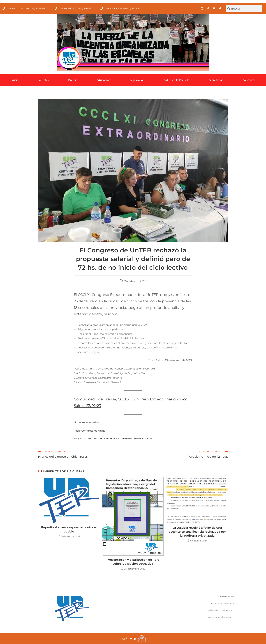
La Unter (43, 80)
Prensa (73, 80)
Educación (104, 80)
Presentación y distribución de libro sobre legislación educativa (133, 562)
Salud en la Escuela (177, 80)
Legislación (137, 80)
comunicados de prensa (117, 438)
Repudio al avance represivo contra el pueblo (69, 529)
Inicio (15, 80)
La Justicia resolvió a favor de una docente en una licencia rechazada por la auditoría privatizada (197, 532)
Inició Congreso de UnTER (90, 431)
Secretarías (216, 80)
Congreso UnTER (142, 438)
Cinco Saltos (94, 438)
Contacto (248, 80)
